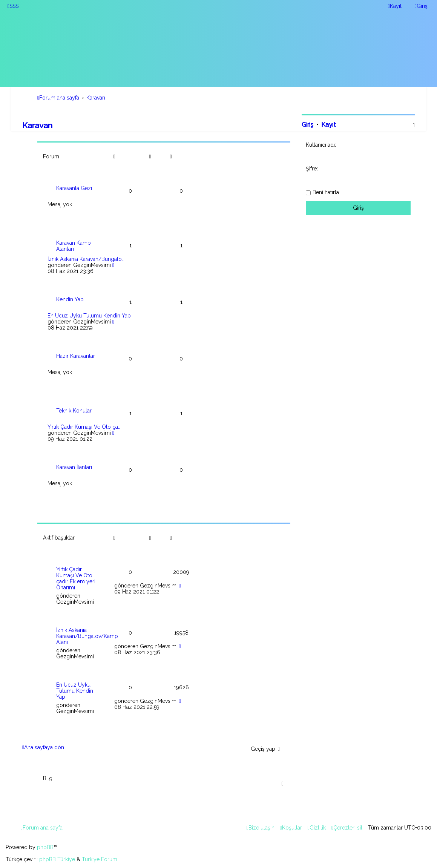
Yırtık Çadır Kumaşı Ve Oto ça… (84, 427)
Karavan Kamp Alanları (74, 246)
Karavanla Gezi (74, 188)
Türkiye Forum (100, 859)
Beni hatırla (326, 192)
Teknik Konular (74, 411)
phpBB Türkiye (57, 859)
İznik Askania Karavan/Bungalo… (86, 259)
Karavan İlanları (74, 467)
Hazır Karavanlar (76, 356)
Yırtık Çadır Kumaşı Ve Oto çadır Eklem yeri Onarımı (76, 578)
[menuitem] (13, 6)
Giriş (307, 125)
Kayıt (329, 125)
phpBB (45, 847)
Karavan (37, 125)
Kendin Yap (70, 299)
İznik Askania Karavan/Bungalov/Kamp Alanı (87, 636)
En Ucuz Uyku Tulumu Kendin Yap (89, 316)
